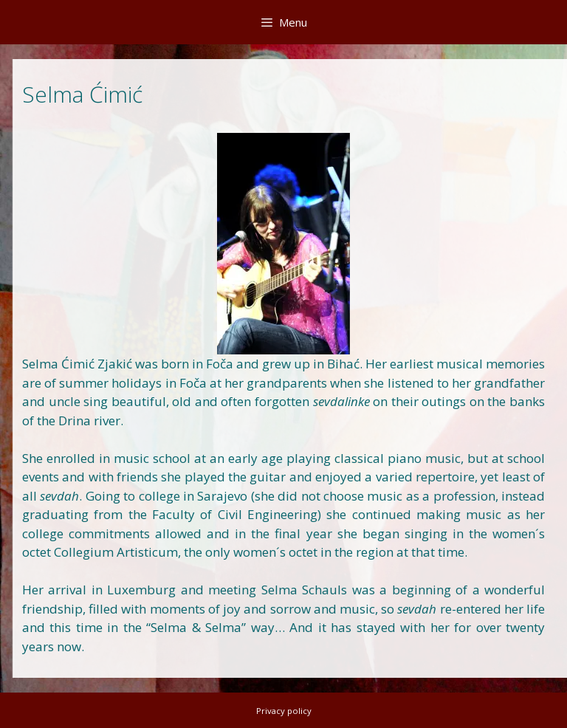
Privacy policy (284, 711)
